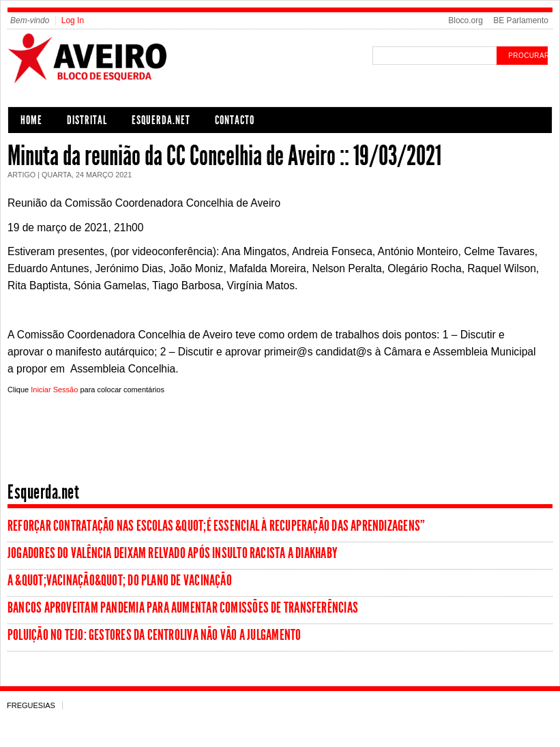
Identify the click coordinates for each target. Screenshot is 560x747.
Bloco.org (466, 20)
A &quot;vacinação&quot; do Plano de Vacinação (120, 581)
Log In (73, 20)
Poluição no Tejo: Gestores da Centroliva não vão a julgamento (154, 635)
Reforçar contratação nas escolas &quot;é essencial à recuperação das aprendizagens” (216, 526)
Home (31, 120)
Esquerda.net (161, 120)
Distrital (87, 120)
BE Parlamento (521, 20)
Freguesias (31, 705)
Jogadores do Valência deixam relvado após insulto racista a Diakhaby (173, 553)
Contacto (235, 120)
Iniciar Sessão (54, 390)
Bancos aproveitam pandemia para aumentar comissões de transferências (183, 608)
